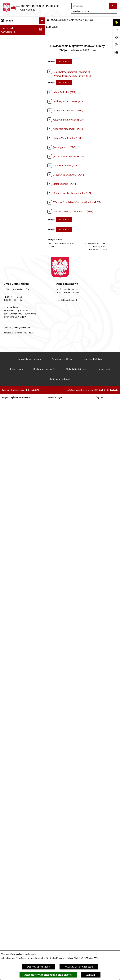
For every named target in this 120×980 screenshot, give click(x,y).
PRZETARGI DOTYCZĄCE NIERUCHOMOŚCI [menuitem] (15, 599)
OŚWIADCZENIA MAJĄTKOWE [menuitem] (18, 623)
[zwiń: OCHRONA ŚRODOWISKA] (42, 483)
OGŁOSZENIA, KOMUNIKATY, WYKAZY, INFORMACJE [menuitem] (18, 118)
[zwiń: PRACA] (42, 570)
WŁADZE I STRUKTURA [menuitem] (14, 148)
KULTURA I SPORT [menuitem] (11, 563)
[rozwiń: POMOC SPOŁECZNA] (42, 557)
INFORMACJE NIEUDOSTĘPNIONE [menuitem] (13, 782)
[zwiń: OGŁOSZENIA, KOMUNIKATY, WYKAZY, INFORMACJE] (42, 117)
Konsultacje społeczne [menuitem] (13, 868)
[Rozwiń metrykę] (64, 61)
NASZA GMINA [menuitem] (10, 33)
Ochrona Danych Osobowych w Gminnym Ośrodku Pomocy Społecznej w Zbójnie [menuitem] (18, 820)
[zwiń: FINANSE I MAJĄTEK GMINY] (42, 347)
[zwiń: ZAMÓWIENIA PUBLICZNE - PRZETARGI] (42, 418)
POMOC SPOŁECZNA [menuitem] (13, 557)
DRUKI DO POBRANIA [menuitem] (13, 800)
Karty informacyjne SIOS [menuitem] (15, 850)
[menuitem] (22, 41)
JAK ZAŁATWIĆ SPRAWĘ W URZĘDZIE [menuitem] (16, 615)
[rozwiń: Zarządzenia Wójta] (42, 327)
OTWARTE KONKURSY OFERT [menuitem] (18, 477)
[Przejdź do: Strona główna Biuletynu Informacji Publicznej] (48, 20)
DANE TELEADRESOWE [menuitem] (14, 27)
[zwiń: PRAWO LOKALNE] (42, 232)
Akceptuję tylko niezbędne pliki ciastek (48, 975)
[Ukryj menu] (42, 21)
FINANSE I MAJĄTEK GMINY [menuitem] (17, 347)
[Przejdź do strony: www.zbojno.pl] (116, 37)
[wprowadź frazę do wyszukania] (90, 6)
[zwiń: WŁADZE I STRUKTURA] (42, 148)
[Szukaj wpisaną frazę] (113, 6)
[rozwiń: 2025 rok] (42, 680)
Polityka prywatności (39, 967)
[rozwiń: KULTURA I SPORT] (42, 563)
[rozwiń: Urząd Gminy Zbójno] (42, 204)
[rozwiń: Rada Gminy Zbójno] (42, 196)
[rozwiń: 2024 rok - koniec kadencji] (42, 663)
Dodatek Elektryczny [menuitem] (13, 862)
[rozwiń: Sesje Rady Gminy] (42, 319)
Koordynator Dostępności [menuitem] (15, 843)
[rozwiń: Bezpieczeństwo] (42, 881)
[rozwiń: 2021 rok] (42, 639)
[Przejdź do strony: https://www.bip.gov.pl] (116, 30)
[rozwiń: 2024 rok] (42, 671)
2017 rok (89, 20)
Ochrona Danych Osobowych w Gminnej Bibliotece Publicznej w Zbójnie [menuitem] (19, 833)
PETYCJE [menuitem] (6, 761)
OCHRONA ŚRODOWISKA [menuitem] (15, 483)
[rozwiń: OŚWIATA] (42, 551)
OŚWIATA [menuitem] (7, 551)
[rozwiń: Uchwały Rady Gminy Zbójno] (42, 248)
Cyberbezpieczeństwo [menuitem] (13, 875)
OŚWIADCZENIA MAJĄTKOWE (66, 20)
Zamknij (91, 975)
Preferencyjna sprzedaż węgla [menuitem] (18, 856)
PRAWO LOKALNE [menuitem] (11, 232)
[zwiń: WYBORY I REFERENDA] (42, 694)
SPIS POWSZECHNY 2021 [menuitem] (16, 767)
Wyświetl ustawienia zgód (79, 967)
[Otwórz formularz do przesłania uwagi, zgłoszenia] (116, 45)
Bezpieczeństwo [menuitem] (10, 881)
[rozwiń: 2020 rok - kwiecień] (42, 631)
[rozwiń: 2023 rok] (42, 655)
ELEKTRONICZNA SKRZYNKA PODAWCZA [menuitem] (18, 792)
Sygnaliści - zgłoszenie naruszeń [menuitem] (19, 887)
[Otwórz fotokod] (116, 52)
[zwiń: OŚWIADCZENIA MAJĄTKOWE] (42, 623)
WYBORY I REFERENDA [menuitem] (14, 694)
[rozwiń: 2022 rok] (42, 647)
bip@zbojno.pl (70, 946)
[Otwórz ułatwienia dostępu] (116, 22)
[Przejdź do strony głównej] (31, 8)
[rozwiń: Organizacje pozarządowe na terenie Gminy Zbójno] (42, 105)
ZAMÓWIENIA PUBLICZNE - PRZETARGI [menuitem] (17, 420)
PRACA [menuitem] (5, 569)
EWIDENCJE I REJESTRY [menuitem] (14, 607)
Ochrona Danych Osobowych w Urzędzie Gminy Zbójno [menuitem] (18, 808)
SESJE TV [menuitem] (6, 774)
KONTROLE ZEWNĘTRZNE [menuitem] (16, 687)
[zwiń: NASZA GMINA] (42, 33)
